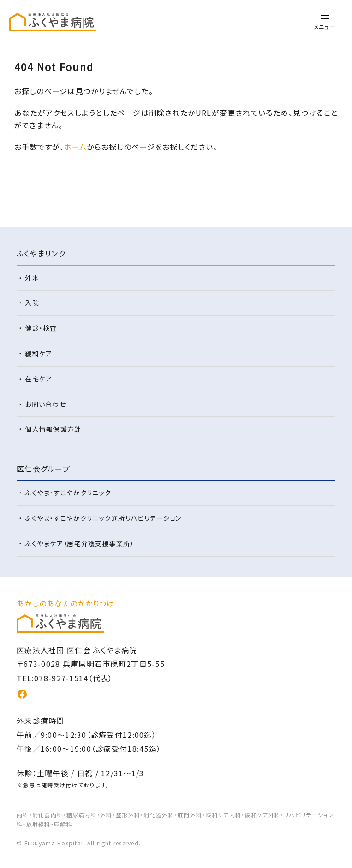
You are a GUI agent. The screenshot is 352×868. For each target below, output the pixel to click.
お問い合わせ (45, 404)
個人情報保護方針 (53, 429)
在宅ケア (39, 379)
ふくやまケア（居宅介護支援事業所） (80, 543)
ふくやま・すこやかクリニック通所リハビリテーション (103, 518)
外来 (32, 278)
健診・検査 (41, 328)
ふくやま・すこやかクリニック (68, 493)
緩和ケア (39, 353)
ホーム (75, 147)
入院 (32, 303)
